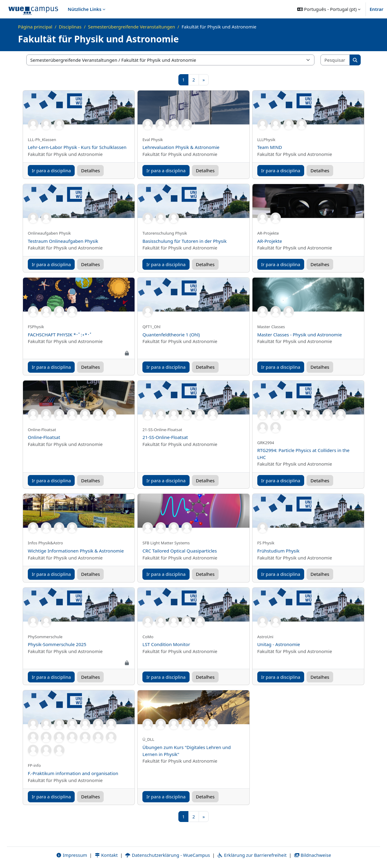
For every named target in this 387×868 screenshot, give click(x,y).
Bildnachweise (312, 855)
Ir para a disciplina (51, 170)
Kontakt (106, 855)
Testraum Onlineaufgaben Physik (63, 241)
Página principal (35, 27)
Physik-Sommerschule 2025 (57, 644)
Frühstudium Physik (278, 551)
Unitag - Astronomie (279, 644)
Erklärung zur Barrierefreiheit (252, 855)
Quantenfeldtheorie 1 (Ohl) (171, 335)
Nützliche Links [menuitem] (85, 9)
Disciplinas (70, 27)
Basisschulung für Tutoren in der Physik (184, 241)
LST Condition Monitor (166, 644)
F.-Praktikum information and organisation (73, 773)
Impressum (72, 855)
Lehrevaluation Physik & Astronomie (181, 147)
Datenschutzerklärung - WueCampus (167, 855)
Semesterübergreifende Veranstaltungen (132, 27)
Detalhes (90, 170)
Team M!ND (270, 147)
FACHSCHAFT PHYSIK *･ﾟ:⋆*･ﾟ (60, 335)
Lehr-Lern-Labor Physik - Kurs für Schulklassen (77, 147)
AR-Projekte (270, 241)
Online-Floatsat (44, 437)
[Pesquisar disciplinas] (335, 60)
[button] (329, 9)
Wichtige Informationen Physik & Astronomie (76, 551)
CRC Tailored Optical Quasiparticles (180, 551)
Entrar (376, 9)
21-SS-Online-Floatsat (165, 437)
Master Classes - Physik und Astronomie (300, 335)
